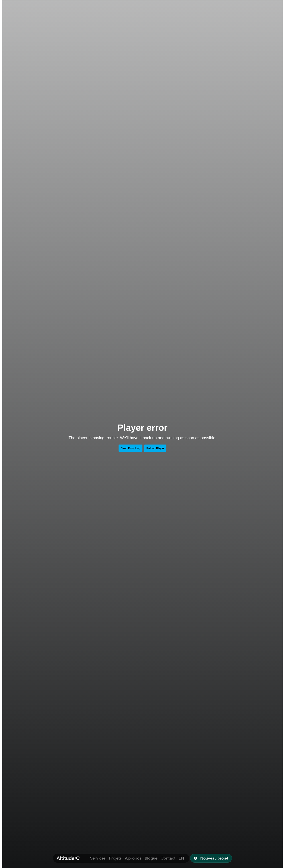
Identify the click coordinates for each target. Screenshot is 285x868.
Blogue (151, 858)
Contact (168, 858)
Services (98, 858)
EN (181, 858)
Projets (115, 858)
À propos (133, 858)
